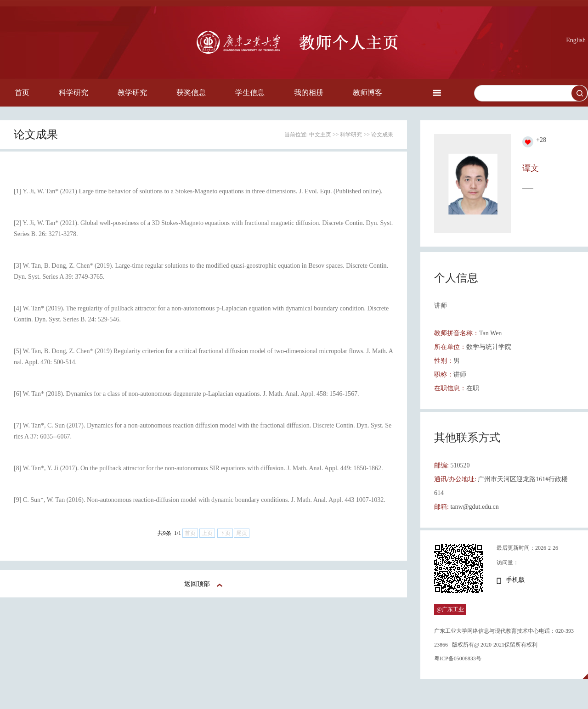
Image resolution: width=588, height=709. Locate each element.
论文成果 (382, 135)
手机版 (515, 580)
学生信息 (250, 93)
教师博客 (367, 93)
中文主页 (320, 135)
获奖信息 (191, 93)
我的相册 (309, 93)
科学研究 (73, 93)
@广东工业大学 (450, 615)
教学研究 (132, 93)
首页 (22, 93)
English (576, 40)
